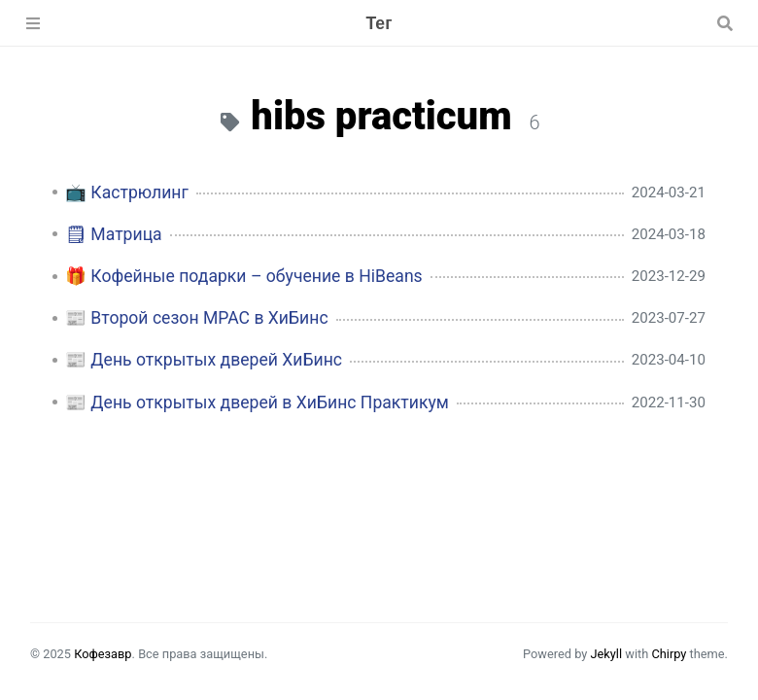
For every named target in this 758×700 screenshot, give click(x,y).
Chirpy (669, 654)
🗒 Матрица (114, 234)
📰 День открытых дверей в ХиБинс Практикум (257, 402)
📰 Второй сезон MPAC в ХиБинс (197, 318)
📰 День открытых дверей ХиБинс (204, 360)
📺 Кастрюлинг (127, 192)
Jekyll (606, 654)
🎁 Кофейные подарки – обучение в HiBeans (244, 276)
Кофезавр (103, 654)
